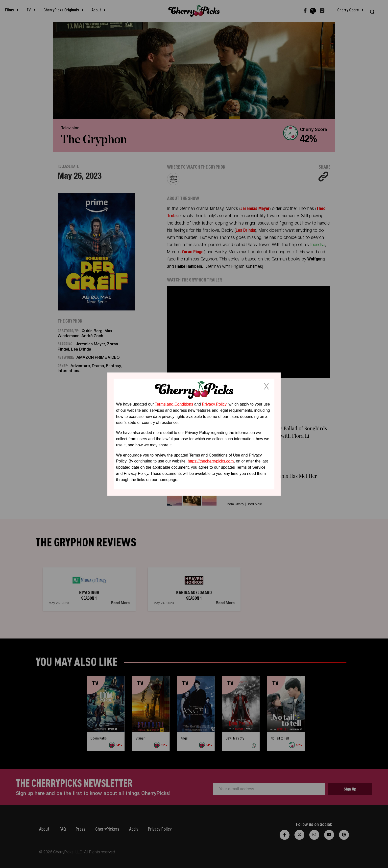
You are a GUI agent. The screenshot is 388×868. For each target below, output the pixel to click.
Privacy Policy (214, 404)
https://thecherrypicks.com (211, 461)
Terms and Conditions (174, 404)
